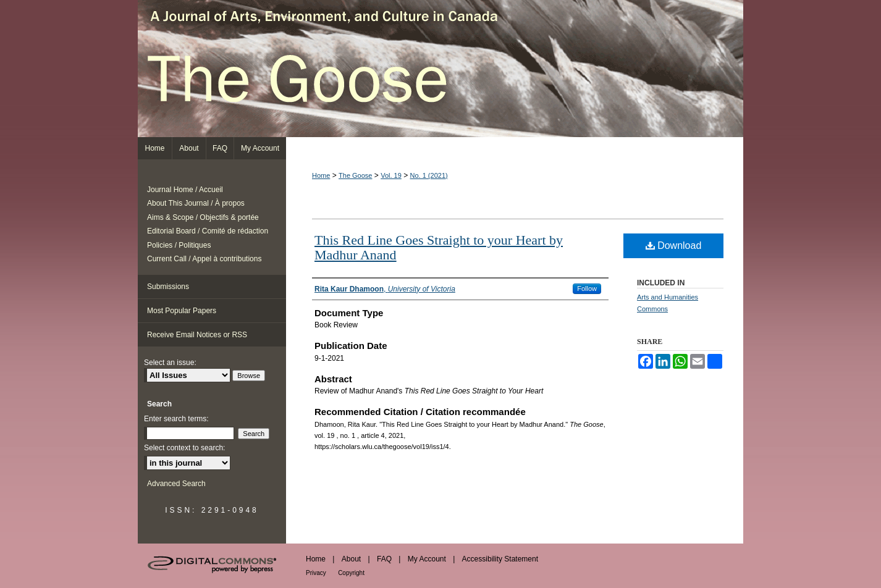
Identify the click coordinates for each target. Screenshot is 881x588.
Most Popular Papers (182, 311)
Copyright (351, 573)
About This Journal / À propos (196, 203)
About (351, 559)
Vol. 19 (391, 175)
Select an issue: (170, 363)
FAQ (384, 559)
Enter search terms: (176, 419)
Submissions (168, 287)
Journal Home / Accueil (185, 190)
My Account (427, 559)
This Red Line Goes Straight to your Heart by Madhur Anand (439, 247)
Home (321, 175)
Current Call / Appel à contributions (204, 259)
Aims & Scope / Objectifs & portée (203, 217)
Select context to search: (184, 448)
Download (674, 246)
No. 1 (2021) (429, 175)
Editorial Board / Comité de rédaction (208, 231)
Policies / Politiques (179, 245)
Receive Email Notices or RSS (197, 335)
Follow (587, 288)
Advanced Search (176, 484)
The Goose (440, 69)
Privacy (316, 573)
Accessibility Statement (500, 559)
